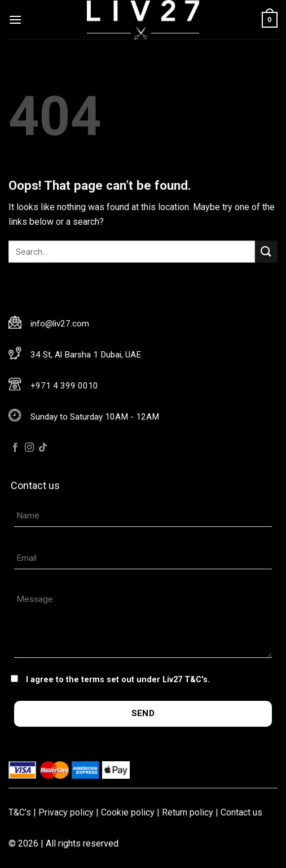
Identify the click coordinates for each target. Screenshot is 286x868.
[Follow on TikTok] (43, 448)
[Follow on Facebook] (15, 448)
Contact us (241, 812)
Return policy (188, 812)
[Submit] (266, 252)
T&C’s (20, 812)
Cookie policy (128, 812)
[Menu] (15, 19)
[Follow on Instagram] (29, 448)
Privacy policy (66, 812)
